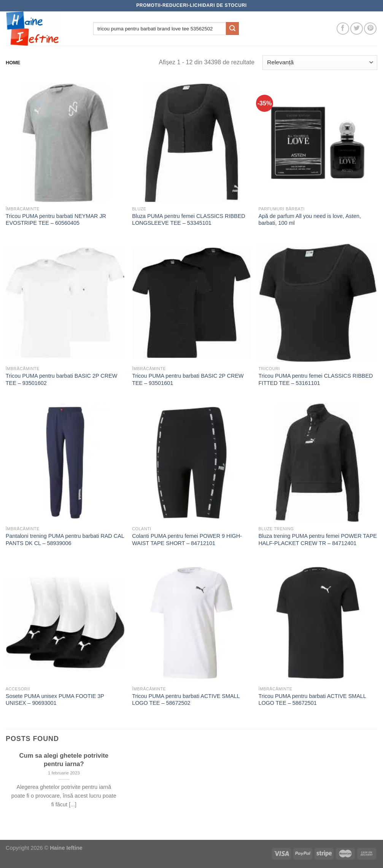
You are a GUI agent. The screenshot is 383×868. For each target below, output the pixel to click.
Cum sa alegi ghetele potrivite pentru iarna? (64, 760)
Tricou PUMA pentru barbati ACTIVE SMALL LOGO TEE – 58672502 (186, 700)
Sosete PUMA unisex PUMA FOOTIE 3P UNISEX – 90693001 (55, 700)
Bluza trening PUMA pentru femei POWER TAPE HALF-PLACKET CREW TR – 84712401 (317, 540)
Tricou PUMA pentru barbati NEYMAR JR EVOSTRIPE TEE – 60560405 (56, 220)
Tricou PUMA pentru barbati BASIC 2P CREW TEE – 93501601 (188, 379)
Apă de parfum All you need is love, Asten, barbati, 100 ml (310, 220)
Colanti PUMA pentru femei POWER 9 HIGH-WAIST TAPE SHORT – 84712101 (187, 540)
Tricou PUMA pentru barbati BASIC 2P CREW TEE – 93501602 (62, 379)
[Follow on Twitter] (357, 29)
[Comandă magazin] (320, 63)
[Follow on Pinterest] (370, 29)
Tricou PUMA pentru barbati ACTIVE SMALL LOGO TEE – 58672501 (312, 700)
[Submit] (232, 29)
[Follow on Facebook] (343, 29)
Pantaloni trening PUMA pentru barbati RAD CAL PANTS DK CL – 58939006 (65, 540)
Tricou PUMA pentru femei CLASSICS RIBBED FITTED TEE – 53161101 (315, 379)
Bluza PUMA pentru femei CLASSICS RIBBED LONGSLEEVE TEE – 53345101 (189, 220)
